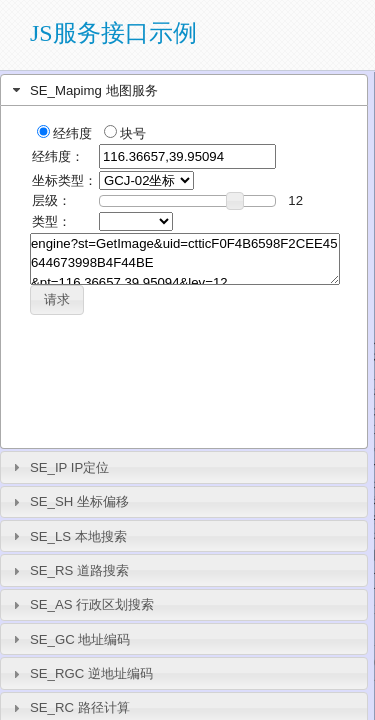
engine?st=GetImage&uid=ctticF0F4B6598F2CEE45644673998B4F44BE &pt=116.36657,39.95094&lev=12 (185, 259)
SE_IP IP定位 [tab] (59, 467)
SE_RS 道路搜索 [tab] (68, 571)
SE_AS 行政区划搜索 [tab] (81, 605)
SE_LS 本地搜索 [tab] (67, 536)
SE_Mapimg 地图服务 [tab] (83, 90)
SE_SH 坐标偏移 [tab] (68, 502)
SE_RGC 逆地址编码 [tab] (80, 674)
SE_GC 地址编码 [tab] (69, 639)
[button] (57, 300)
